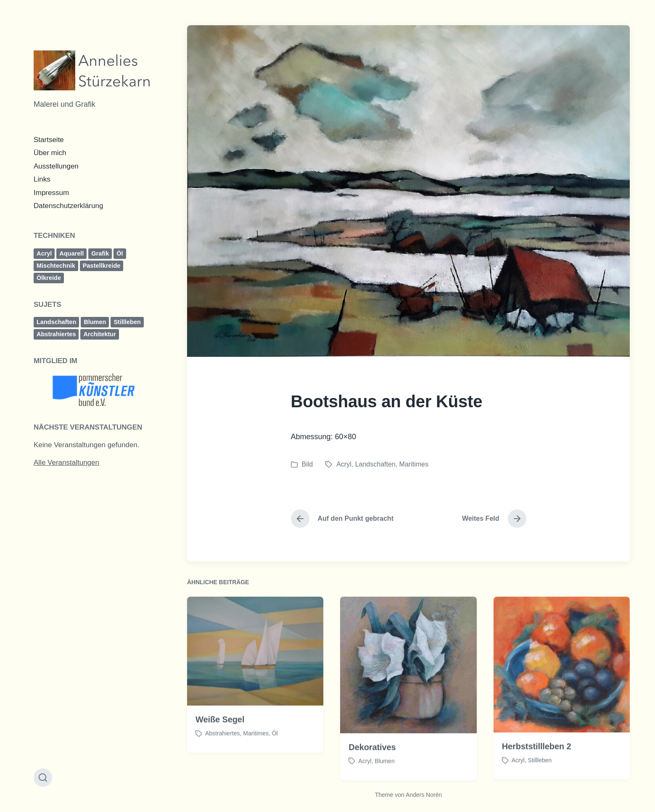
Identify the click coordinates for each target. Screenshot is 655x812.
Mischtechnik (56, 266)
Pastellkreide (102, 266)
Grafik (100, 253)
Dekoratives (372, 765)
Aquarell (71, 253)
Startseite (49, 140)
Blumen (95, 322)
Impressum (51, 193)
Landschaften (56, 322)
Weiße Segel (220, 737)
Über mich (50, 153)
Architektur (99, 334)
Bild (308, 464)
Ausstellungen (56, 166)
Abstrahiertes (56, 334)
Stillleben (127, 322)
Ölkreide (49, 278)
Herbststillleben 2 (537, 764)
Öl (120, 253)
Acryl (44, 253)
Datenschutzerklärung (68, 206)
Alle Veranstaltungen (66, 463)
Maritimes (414, 464)
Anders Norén (424, 795)
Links (42, 179)
